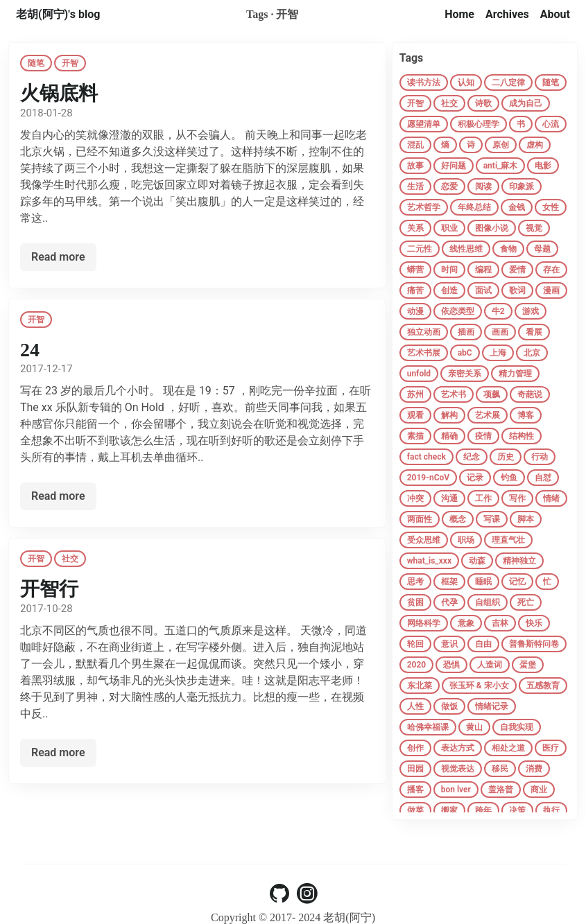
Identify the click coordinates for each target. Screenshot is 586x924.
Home (459, 14)
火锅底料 (59, 93)
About (555, 14)
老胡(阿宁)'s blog (58, 14)
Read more (58, 257)
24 (30, 350)
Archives (507, 14)
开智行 (49, 589)
